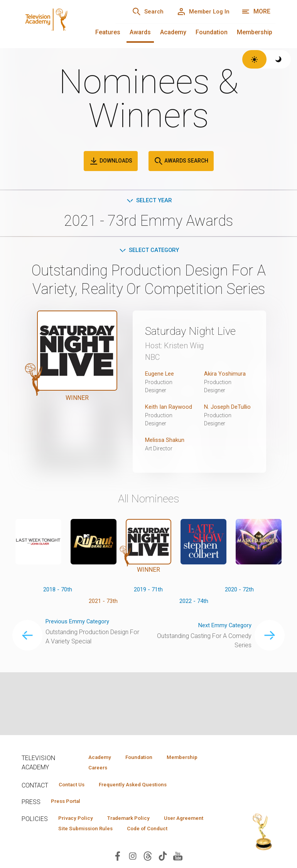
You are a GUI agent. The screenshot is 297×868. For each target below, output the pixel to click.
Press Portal (69, 803)
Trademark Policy (137, 821)
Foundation (212, 32)
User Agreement (81, 832)
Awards (140, 32)
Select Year (149, 201)
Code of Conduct (81, 843)
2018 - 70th (58, 600)
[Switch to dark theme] (279, 59)
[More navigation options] (256, 12)
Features (108, 32)
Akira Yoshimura (225, 375)
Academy (173, 32)
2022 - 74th (194, 613)
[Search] (140, 12)
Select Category (149, 251)
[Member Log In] (200, 12)
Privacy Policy (78, 821)
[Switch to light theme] (254, 59)
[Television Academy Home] (61, 23)
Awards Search (181, 161)
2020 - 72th (239, 600)
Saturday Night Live (197, 332)
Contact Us (74, 786)
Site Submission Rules (148, 832)
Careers (95, 769)
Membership (255, 32)
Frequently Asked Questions (141, 786)
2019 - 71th (148, 600)
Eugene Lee (161, 375)
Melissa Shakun (166, 451)
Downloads (111, 161)
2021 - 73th (103, 613)
